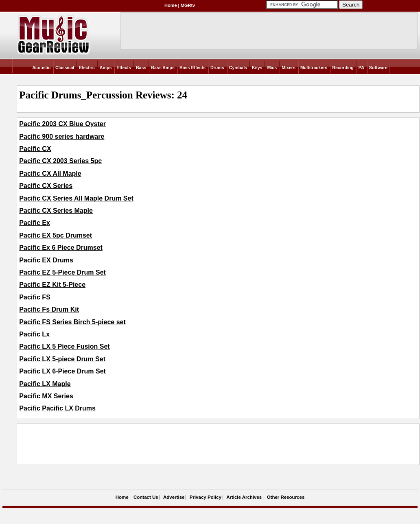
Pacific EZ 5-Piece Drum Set (62, 272)
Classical (65, 68)
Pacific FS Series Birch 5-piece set (72, 322)
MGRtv (188, 5)
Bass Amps (163, 68)
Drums (217, 68)
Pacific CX (35, 149)
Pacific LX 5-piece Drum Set (62, 359)
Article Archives (244, 497)
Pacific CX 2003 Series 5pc (60, 161)
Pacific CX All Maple (50, 174)
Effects (124, 68)
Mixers (289, 68)
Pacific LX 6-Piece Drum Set (62, 371)
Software (378, 68)
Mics (272, 68)
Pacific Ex (35, 223)
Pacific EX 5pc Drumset (56, 235)
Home (171, 5)
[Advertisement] (167, 444)
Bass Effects (192, 68)
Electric (87, 68)
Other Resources (286, 497)
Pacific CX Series (46, 186)
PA (361, 68)
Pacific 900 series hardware (62, 136)
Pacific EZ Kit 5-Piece (52, 285)
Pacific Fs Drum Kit (49, 309)
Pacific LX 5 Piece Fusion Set (64, 346)
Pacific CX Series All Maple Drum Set (76, 198)
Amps (106, 68)
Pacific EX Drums (46, 260)
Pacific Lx (34, 334)
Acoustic (41, 68)
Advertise (174, 497)
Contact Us (146, 497)
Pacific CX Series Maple (56, 211)
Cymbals (238, 68)
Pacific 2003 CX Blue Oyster (62, 124)
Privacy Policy (206, 497)
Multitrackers (314, 68)
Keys (257, 68)
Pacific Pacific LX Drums (57, 408)
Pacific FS (35, 297)
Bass (141, 68)
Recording (343, 68)
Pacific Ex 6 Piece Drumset (61, 248)
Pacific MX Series (46, 396)
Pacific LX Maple (45, 384)
